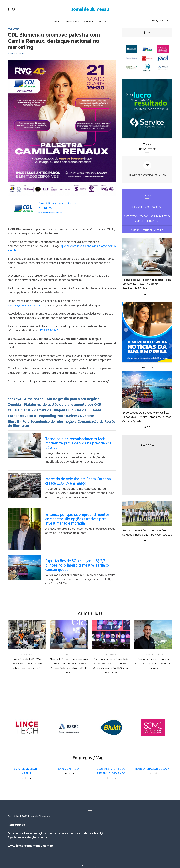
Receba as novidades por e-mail (147, 175)
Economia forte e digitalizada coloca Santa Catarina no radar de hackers (153, 664)
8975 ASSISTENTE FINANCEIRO (147, 230)
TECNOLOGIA (27, 655)
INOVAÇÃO (111, 655)
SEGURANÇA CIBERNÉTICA (153, 655)
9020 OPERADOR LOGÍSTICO (147, 207)
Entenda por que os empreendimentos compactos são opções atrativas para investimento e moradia (77, 519)
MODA (69, 655)
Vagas (102, 21)
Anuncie (89, 21)
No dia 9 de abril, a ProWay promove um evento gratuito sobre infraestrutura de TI (27, 664)
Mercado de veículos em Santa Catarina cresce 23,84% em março (78, 481)
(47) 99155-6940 (48, 331)
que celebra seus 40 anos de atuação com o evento (62, 248)
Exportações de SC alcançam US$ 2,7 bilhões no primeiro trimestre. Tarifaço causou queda (77, 565)
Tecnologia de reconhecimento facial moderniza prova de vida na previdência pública (78, 444)
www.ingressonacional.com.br (27, 305)
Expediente (72, 21)
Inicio (57, 21)
